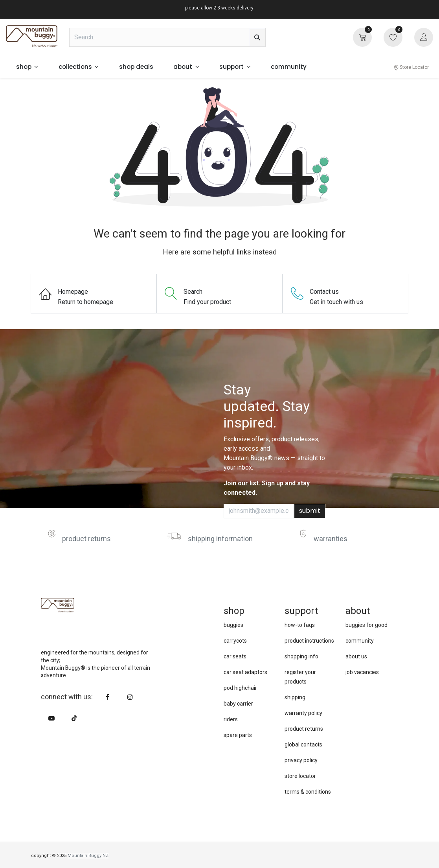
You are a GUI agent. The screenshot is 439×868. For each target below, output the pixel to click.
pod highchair (240, 688)
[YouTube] (51, 718)
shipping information (220, 539)
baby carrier (238, 704)
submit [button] (310, 511)
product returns (86, 539)
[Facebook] (107, 697)
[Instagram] (130, 697)
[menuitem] (27, 67)
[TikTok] (74, 718)
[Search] (257, 37)
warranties (331, 539)
